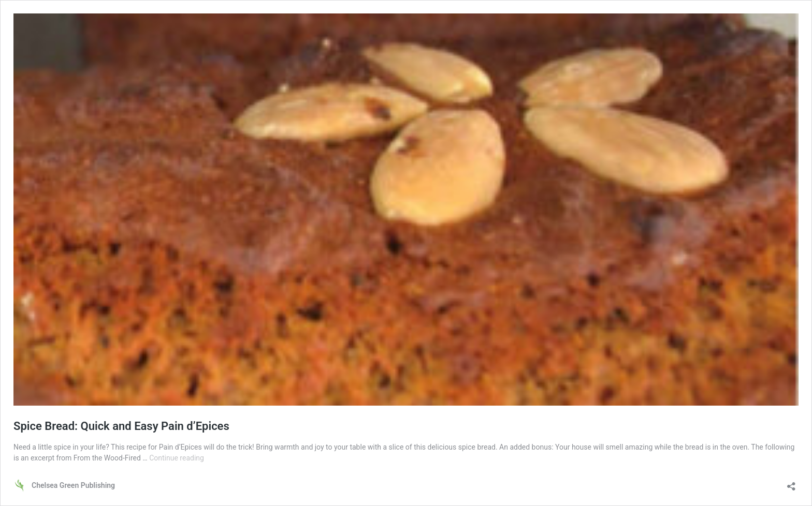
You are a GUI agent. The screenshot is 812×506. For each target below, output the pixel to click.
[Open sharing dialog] (791, 483)
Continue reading (177, 458)
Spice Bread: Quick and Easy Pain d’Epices (121, 426)
